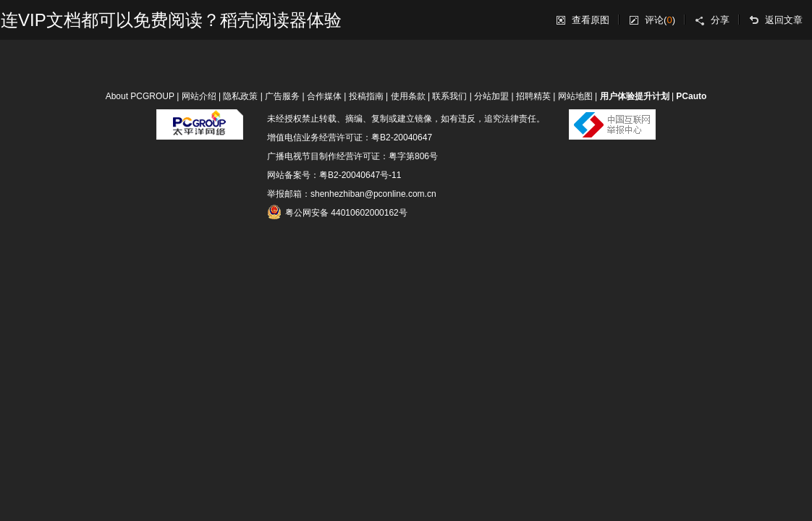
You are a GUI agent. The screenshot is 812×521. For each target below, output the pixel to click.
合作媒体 (324, 96)
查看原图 (591, 20)
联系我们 (449, 96)
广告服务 (282, 96)
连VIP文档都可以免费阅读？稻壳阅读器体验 (171, 20)
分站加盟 (491, 96)
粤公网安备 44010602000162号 (337, 212)
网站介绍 (199, 96)
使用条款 (408, 96)
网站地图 (575, 96)
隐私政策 (240, 96)
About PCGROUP (140, 96)
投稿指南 (366, 96)
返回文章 (784, 20)
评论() (660, 20)
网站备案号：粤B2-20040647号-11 (334, 175)
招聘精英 (533, 96)
